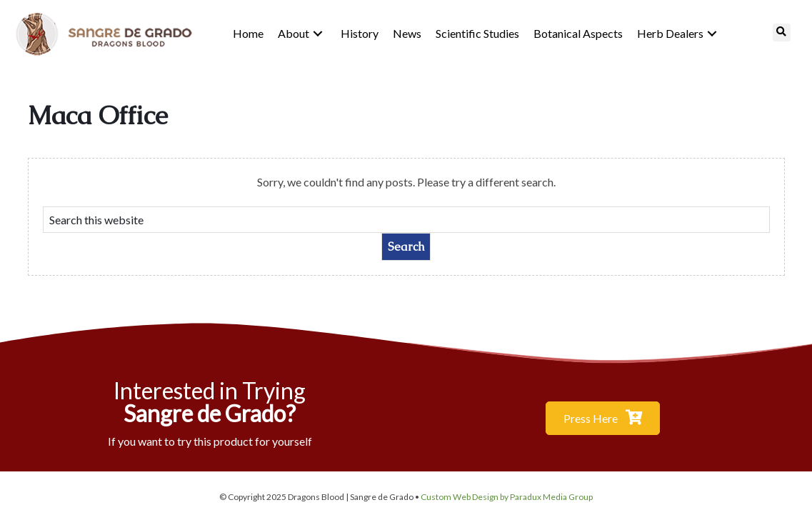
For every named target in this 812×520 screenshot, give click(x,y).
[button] (318, 33)
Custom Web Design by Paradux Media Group (507, 497)
